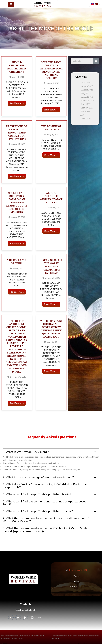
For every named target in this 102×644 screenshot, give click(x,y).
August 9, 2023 (51, 83)
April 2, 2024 (17, 77)
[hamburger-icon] (11, 4)
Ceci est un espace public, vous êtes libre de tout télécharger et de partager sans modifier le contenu (23, 637)
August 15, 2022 (17, 144)
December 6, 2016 (17, 377)
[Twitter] (18, 618)
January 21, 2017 (51, 278)
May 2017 (86, 104)
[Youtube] (40, 618)
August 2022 (87, 90)
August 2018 (87, 97)
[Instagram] (32, 618)
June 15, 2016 (51, 342)
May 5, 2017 (17, 268)
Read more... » (17, 103)
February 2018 (88, 100)
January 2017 (87, 108)
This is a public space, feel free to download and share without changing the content (76, 637)
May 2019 (86, 93)
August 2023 (87, 86)
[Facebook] (11, 618)
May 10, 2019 (51, 135)
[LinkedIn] (25, 618)
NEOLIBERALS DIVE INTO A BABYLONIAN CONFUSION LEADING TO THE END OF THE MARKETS (17, 203)
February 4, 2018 (51, 208)
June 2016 (86, 118)
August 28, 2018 (17, 217)
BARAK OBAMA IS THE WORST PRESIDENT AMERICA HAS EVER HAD (51, 267)
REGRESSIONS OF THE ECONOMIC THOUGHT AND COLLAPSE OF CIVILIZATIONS (17, 133)
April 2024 (86, 82)
